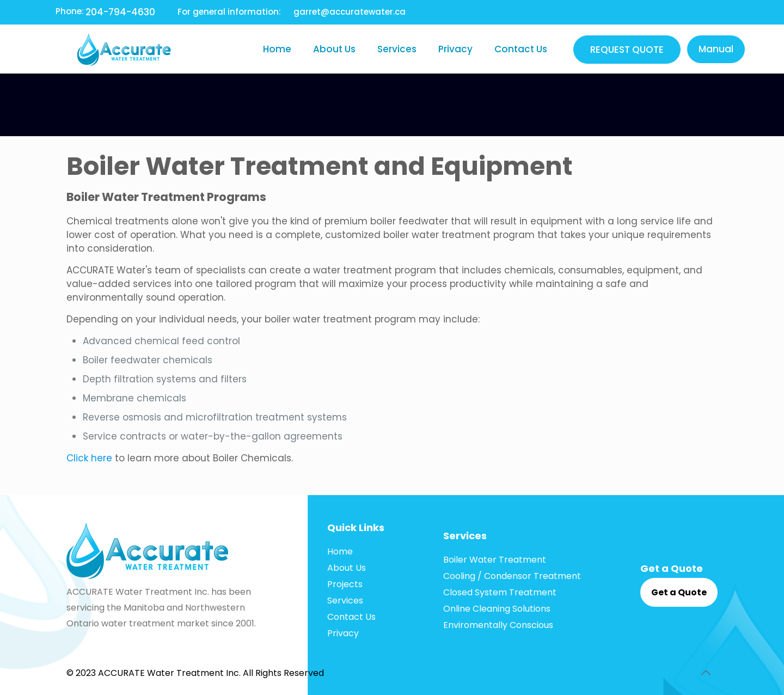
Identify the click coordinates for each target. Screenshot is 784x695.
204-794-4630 (120, 12)
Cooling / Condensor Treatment (512, 576)
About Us (347, 568)
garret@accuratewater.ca (350, 12)
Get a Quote (679, 592)
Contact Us (351, 617)
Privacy (343, 633)
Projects (345, 584)
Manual (716, 49)
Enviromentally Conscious (498, 625)
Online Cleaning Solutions (497, 609)
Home (340, 551)
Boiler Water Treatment (495, 560)
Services (345, 600)
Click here (89, 458)
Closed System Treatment (500, 592)
